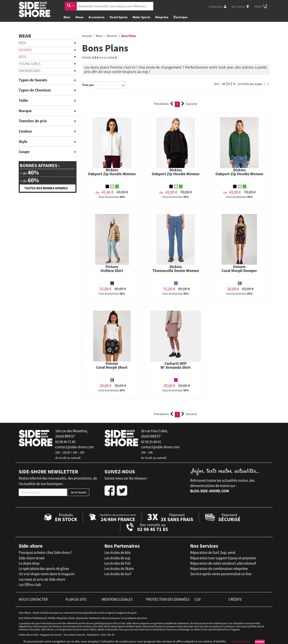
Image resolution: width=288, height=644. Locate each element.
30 (224, 84)
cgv (198, 599)
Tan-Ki (111, 635)
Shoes (79, 17)
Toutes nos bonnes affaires (46, 188)
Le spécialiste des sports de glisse (44, 569)
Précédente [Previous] (164, 104)
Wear (67, 17)
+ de (29, 173)
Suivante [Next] (189, 104)
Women (25, 50)
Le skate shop (29, 563)
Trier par (88, 85)
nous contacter (33, 599)
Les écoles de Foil (117, 563)
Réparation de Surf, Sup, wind (213, 553)
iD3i (103, 635)
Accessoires (97, 17)
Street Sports (118, 17)
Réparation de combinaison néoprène (219, 569)
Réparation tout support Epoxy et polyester (223, 558)
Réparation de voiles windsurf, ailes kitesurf (223, 563)
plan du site (76, 599)
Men (22, 43)
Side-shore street (32, 558)
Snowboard (29, 71)
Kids (22, 57)
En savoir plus (241, 641)
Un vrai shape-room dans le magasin (47, 574)
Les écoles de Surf (118, 574)
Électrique (180, 17)
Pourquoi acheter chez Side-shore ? (46, 553)
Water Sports (141, 17)
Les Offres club (30, 585)
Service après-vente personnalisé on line (221, 574)
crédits (235, 599)
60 (229, 84)
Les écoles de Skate (119, 569)
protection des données (168, 599)
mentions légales (117, 599)
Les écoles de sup (117, 558)
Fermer (260, 642)
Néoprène (162, 17)
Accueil (87, 36)
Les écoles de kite (118, 553)
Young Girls (30, 64)
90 (234, 84)
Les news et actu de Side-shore (42, 579)
